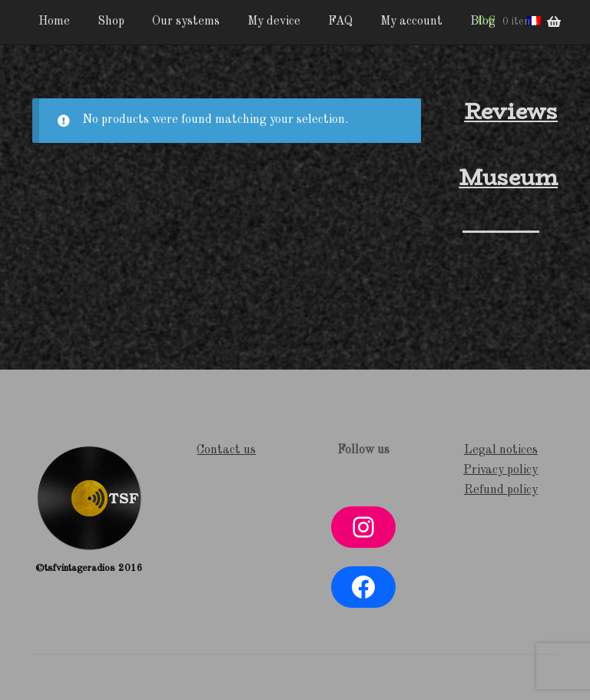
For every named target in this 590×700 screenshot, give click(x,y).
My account (411, 22)
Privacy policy (501, 470)
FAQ (340, 22)
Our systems (186, 22)
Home (54, 22)
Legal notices (501, 450)
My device (274, 22)
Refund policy (501, 490)
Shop (111, 22)
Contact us (226, 450)
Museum (508, 177)
